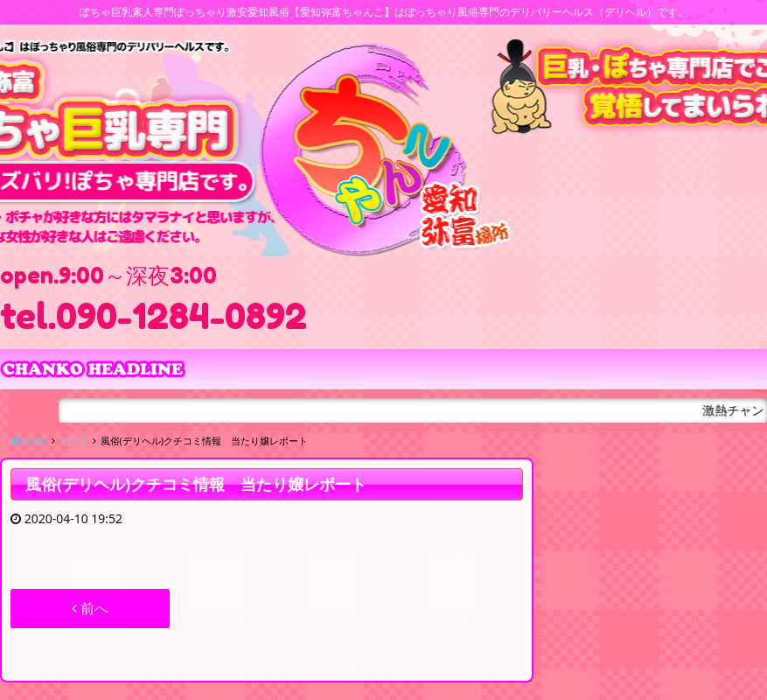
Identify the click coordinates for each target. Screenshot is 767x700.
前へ (90, 608)
